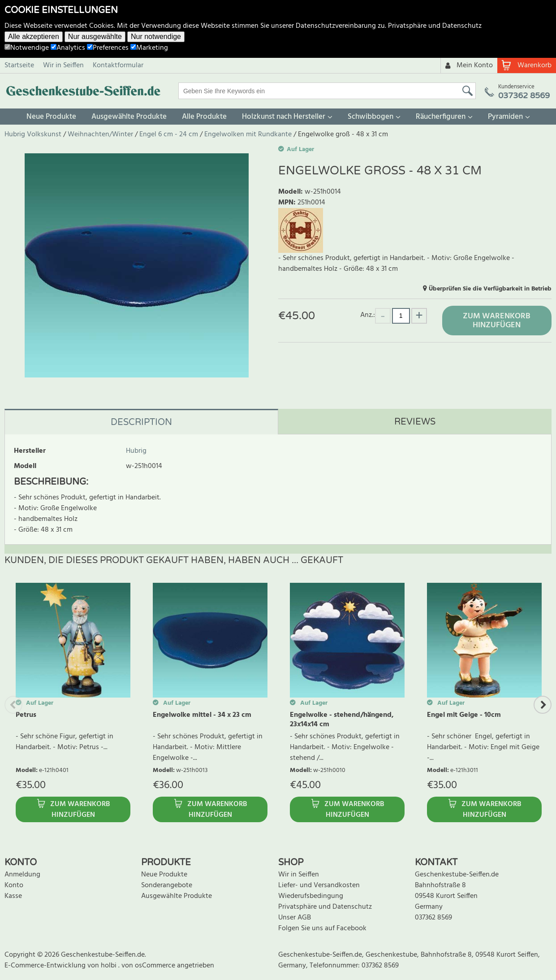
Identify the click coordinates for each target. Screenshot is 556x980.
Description (141, 422)
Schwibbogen (371, 117)
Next (543, 705)
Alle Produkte (204, 117)
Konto (14, 885)
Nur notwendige (156, 37)
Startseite (19, 65)
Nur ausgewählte (95, 37)
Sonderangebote (167, 885)
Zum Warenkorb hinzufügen (497, 321)
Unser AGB (295, 918)
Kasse (13, 896)
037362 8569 (433, 918)
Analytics (68, 48)
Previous (13, 705)
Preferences (108, 48)
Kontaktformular (118, 65)
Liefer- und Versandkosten (319, 885)
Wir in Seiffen (63, 65)
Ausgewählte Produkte (129, 117)
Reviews (415, 422)
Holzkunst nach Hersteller (284, 117)
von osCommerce (149, 966)
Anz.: (368, 315)
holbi (110, 966)
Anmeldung (22, 875)
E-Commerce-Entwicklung (46, 966)
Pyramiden (505, 117)
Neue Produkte (51, 117)
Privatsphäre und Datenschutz (435, 26)
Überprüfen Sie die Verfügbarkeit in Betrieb (490, 289)
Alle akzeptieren (34, 37)
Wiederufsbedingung (311, 896)
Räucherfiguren (441, 117)
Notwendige (27, 48)
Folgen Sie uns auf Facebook (322, 928)
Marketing (149, 48)
